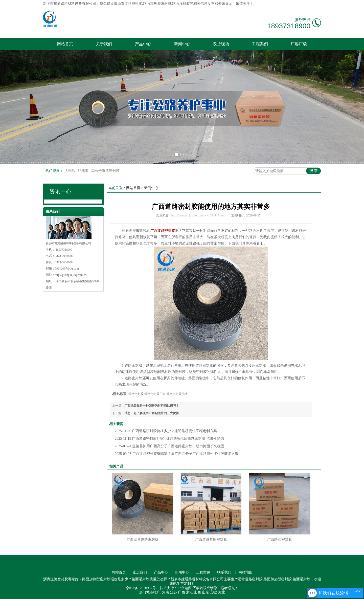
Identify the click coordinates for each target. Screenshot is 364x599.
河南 (166, 592)
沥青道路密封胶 (130, 4)
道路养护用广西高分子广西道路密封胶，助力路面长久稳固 (169, 446)
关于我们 (104, 44)
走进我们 (140, 572)
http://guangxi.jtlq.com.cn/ (71, 275)
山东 (206, 592)
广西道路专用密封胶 (211, 539)
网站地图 (245, 572)
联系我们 (224, 572)
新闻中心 (182, 44)
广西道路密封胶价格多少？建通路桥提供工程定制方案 (166, 431)
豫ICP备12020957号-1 (142, 588)
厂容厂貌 (299, 44)
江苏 (174, 592)
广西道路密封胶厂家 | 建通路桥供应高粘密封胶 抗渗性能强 (169, 439)
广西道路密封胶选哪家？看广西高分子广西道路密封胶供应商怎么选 (177, 454)
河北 (221, 592)
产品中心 (143, 44)
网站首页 (65, 44)
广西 (181, 592)
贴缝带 (84, 171)
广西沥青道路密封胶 (143, 539)
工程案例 (260, 44)
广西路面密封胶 (280, 539)
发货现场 (221, 44)
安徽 (213, 592)
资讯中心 (60, 192)
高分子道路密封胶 (105, 171)
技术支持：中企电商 (176, 588)
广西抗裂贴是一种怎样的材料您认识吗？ (152, 406)
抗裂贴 (70, 171)
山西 (197, 592)
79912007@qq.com (67, 269)
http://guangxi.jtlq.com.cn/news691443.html (198, 215)
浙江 (190, 592)
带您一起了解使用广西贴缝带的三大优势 (152, 413)
